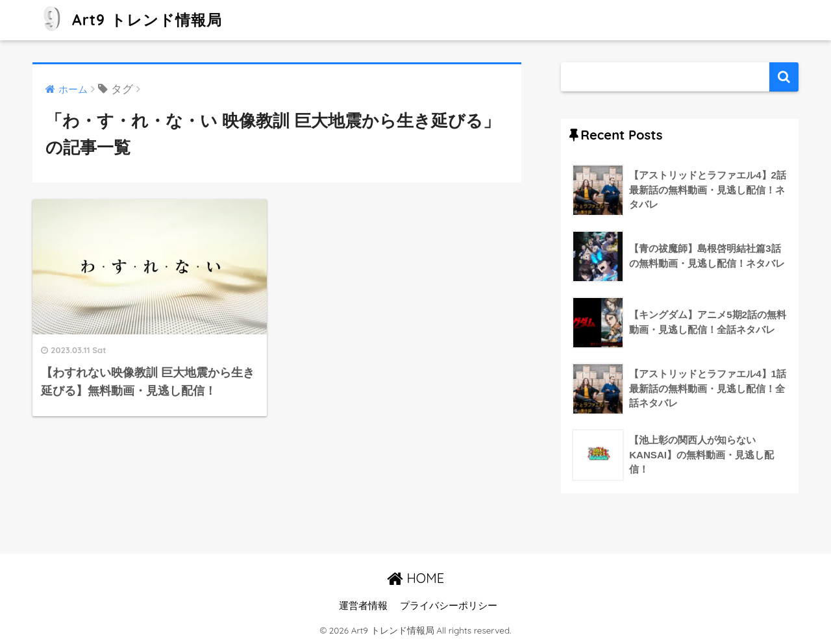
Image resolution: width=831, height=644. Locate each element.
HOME (415, 578)
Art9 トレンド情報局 (129, 20)
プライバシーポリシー (449, 606)
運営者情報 (363, 606)
